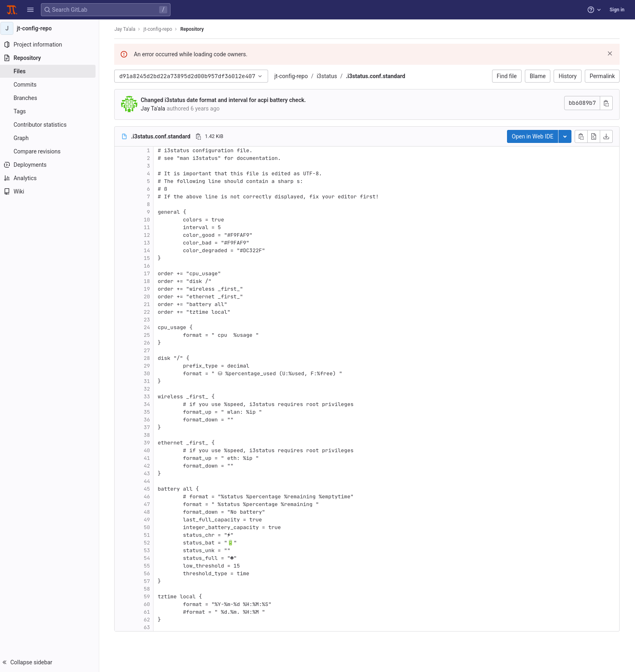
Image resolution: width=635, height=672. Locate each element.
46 (149, 497)
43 (149, 473)
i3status (329, 76)
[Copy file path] (201, 136)
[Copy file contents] (584, 136)
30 (149, 373)
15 (149, 258)
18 (149, 281)
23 (149, 320)
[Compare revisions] (52, 151)
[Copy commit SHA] (609, 103)
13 (149, 243)
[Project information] (52, 45)
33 (149, 397)
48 (149, 512)
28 (149, 358)
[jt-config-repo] (52, 28)
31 (149, 381)
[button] (30, 10)
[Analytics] (52, 178)
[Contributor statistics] (52, 125)
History (570, 76)
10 (149, 220)
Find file (509, 76)
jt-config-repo (293, 76)
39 (149, 443)
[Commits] (52, 85)
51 (149, 535)
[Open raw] (596, 136)
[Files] (52, 71)
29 (149, 366)
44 (149, 481)
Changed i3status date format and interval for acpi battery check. (226, 100)
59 (149, 597)
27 (149, 350)
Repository (194, 29)
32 (149, 389)
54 (149, 558)
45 (149, 489)
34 (149, 404)
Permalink (605, 76)
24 (149, 327)
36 (149, 420)
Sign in (617, 10)
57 (149, 581)
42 (149, 466)
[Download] (609, 136)
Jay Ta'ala (127, 29)
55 (149, 566)
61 (149, 612)
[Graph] (52, 138)
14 (149, 250)
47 (149, 504)
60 (149, 604)
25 (149, 335)
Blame (540, 76)
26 (149, 343)
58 (149, 589)
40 (149, 450)
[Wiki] (52, 191)
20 (149, 297)
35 (149, 412)
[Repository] (52, 58)
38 (149, 435)
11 (149, 227)
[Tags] (52, 111)
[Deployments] (52, 165)
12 (149, 235)
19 (149, 289)
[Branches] (52, 98)
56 (149, 573)
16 (149, 266)
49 (149, 520)
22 (149, 312)
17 (149, 273)
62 (149, 620)
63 (149, 627)
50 (149, 527)
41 (149, 458)
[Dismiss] (612, 53)
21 (149, 304)
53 (149, 550)
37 (149, 427)
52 (149, 543)
